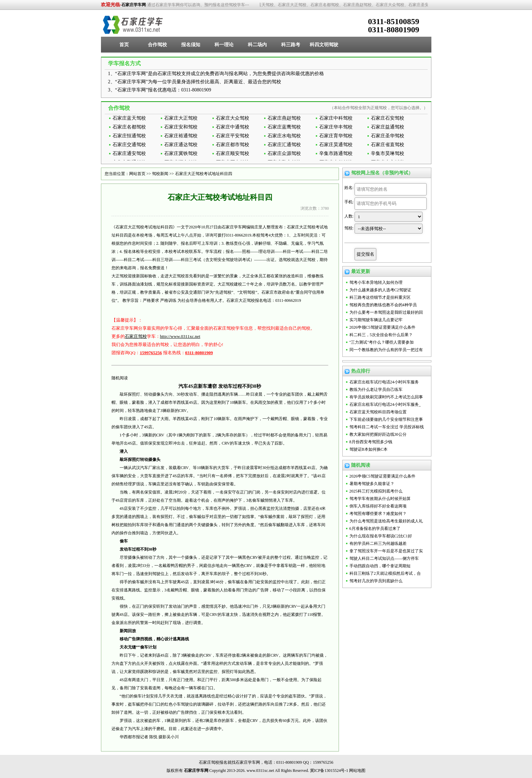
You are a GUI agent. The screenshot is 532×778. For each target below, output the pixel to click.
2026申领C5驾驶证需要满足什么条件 (382, 327)
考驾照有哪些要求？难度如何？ (378, 514)
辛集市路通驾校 (336, 153)
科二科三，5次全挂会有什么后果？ (381, 335)
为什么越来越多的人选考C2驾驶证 (380, 290)
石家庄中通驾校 (233, 127)
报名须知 (191, 45)
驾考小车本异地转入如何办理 (376, 282)
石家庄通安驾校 (129, 153)
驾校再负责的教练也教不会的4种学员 (383, 305)
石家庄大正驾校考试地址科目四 (204, 174)
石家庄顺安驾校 (233, 153)
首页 (124, 45)
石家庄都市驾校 (233, 145)
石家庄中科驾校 (336, 118)
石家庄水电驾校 (284, 136)
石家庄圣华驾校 (388, 136)
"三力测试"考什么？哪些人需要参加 (382, 342)
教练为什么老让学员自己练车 (376, 390)
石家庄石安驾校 (388, 118)
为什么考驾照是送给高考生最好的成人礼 (386, 521)
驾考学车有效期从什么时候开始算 (380, 499)
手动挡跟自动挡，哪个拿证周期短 (380, 566)
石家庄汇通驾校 (284, 145)
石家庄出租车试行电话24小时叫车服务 (384, 382)
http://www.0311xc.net (180, 336)
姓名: (349, 188)
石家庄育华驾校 (336, 136)
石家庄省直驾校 (388, 145)
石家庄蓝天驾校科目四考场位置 (378, 412)
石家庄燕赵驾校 (284, 118)
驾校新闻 (160, 174)
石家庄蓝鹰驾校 (284, 127)
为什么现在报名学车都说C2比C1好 (381, 536)
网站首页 (137, 174)
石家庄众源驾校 (284, 153)
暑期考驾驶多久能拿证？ (372, 484)
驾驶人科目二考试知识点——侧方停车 (384, 558)
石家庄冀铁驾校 (181, 153)
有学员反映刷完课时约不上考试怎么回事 (386, 397)
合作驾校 (157, 45)
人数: (349, 216)
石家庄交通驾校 (129, 145)
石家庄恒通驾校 (129, 136)
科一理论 (224, 45)
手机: (349, 202)
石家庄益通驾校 (388, 127)
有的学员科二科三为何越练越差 (378, 543)
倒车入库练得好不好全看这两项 (378, 506)
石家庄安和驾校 (181, 127)
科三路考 (291, 45)
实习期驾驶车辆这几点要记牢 (376, 320)
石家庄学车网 (134, 5)
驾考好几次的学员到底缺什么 (376, 581)
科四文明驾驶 (324, 45)
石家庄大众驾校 (233, 118)
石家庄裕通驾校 (181, 136)
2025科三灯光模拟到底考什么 (376, 491)
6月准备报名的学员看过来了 (375, 529)
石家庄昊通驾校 (336, 145)
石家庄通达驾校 (181, 145)
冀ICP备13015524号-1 (329, 771)
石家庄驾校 (136, 336)
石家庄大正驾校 (181, 118)
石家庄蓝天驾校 (129, 118)
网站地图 (357, 771)
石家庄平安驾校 (233, 136)
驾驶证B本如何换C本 (368, 449)
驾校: (349, 228)
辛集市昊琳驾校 (388, 153)
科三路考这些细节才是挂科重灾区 (380, 297)
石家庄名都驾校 (129, 127)
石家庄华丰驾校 (336, 127)
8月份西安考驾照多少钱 (371, 442)
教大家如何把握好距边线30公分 (378, 434)
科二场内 (257, 45)
